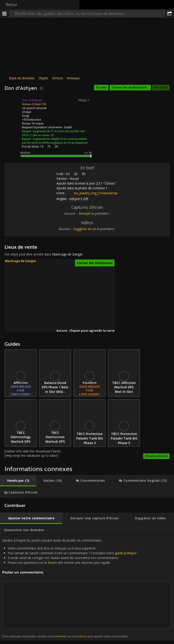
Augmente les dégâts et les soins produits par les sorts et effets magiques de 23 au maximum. (55, 141)
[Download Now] (156, 456)
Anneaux (73, 78)
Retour (12, 5)
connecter (60, 636)
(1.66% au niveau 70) (42, 135)
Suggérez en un (85, 229)
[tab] (18, 481)
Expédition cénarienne (48, 127)
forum (52, 563)
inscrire (82, 636)
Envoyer (85, 213)
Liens (103, 87)
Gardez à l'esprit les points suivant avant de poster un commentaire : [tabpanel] (87, 588)
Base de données (22, 78)
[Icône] (12, 104)
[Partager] (169, 14)
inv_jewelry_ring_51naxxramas (92, 193)
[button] (92, 306)
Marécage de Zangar (67, 254)
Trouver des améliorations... (130, 87)
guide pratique (126, 553)
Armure (58, 78)
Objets (43, 78)
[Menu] (5, 14)
